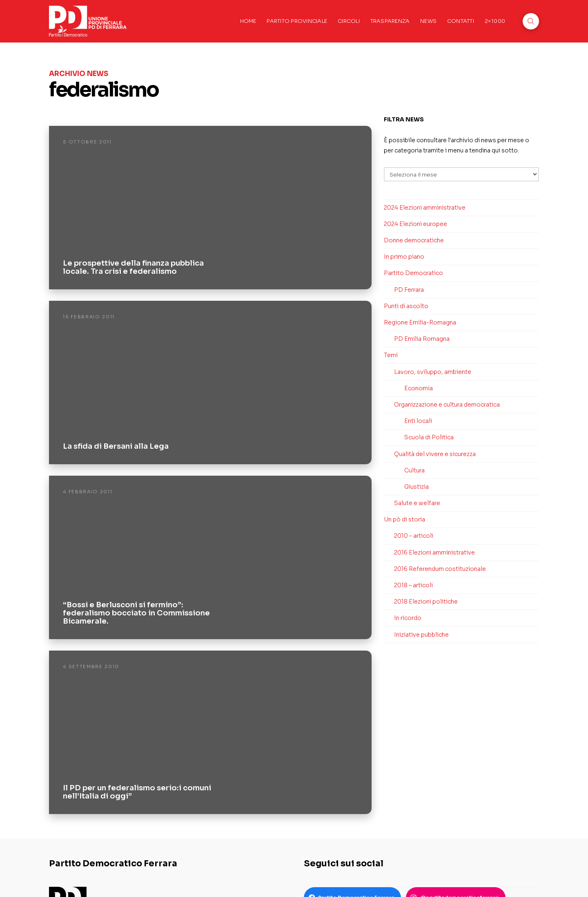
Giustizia (416, 487)
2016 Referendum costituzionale (440, 569)
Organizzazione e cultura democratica (447, 405)
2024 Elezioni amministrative (425, 208)
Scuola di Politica (429, 437)
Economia (419, 388)
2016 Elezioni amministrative (434, 553)
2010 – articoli (414, 536)
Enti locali (418, 421)
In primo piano (404, 257)
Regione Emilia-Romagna (420, 322)
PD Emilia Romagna (422, 339)
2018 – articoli (413, 585)
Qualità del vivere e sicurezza (435, 454)
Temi (391, 355)
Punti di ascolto (406, 306)
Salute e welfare (417, 503)
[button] (531, 21)
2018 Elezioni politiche (426, 602)
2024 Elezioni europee (415, 224)
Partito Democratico (413, 273)
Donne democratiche (414, 240)
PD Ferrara (409, 290)
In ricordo (408, 618)
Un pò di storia (404, 519)
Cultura (414, 470)
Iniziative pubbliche (421, 635)
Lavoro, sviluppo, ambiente (433, 372)
